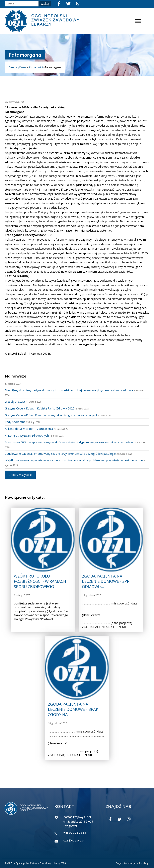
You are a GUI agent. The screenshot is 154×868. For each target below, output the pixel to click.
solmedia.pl (143, 863)
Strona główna (18, 67)
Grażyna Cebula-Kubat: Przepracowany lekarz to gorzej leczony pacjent (51, 415)
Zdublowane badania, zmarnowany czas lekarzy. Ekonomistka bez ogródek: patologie (60, 454)
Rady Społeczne (15, 422)
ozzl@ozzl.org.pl (74, 840)
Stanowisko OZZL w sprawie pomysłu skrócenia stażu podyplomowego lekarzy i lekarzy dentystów (69, 442)
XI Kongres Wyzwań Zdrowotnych (27, 436)
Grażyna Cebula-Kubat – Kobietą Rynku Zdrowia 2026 (40, 408)
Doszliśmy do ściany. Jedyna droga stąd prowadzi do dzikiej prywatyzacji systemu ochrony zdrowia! (69, 390)
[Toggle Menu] (138, 21)
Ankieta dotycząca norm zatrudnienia (29, 429)
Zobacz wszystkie (20, 475)
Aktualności (36, 67)
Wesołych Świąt (15, 402)
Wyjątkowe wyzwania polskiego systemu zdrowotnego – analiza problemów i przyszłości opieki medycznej (74, 460)
